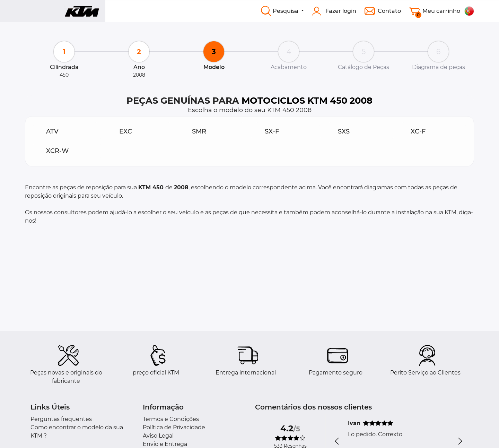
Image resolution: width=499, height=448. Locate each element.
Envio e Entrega (165, 444)
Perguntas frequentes (61, 419)
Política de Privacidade (174, 427)
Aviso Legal (158, 436)
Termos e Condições (171, 419)
